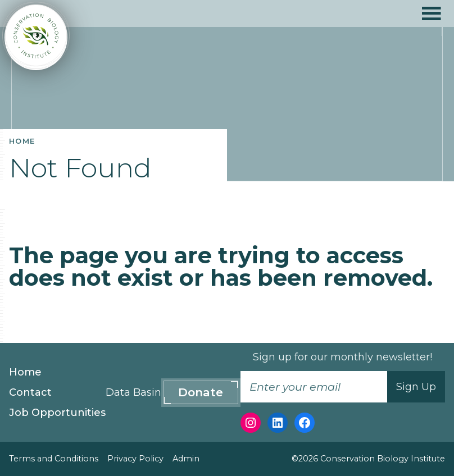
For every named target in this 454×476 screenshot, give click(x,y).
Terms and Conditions (54, 459)
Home (25, 372)
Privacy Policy (135, 459)
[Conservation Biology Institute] (36, 37)
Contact (30, 392)
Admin (186, 459)
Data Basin (133, 392)
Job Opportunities (57, 413)
